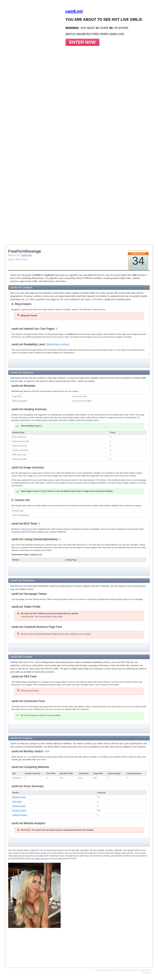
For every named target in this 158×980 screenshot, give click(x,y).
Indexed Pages (19, 806)
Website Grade (19, 797)
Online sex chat (41, 859)
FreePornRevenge (25, 251)
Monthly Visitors (19, 810)
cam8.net (26, 255)
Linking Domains (20, 815)
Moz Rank (17, 802)
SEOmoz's (26, 529)
